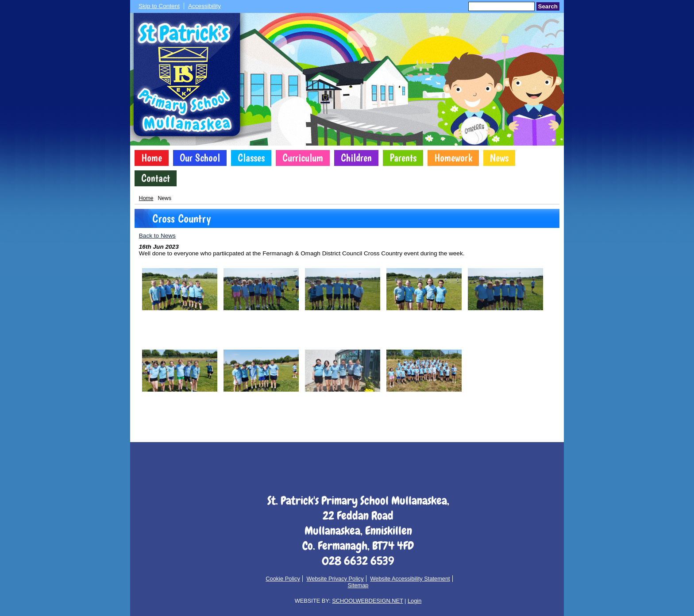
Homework (453, 158)
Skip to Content (159, 6)
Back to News (157, 236)
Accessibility (204, 6)
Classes (251, 158)
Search (548, 6)
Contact (156, 178)
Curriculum (303, 158)
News (499, 158)
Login (414, 601)
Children (356, 158)
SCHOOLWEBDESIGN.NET (367, 601)
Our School (200, 158)
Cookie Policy (283, 579)
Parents (403, 158)
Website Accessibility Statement (410, 579)
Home (152, 158)
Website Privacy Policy (335, 579)
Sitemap (358, 585)
